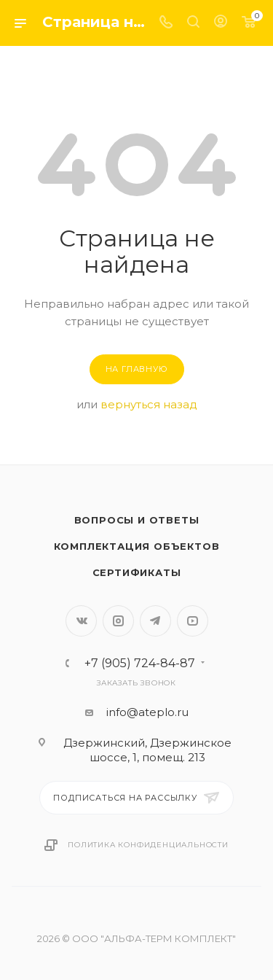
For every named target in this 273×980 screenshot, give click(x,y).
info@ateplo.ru (147, 712)
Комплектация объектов (137, 546)
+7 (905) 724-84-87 (140, 664)
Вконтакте (81, 621)
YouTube (193, 621)
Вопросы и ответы (137, 520)
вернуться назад (149, 404)
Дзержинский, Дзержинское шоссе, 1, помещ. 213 (147, 750)
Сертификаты (137, 572)
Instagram (118, 621)
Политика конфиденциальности (148, 845)
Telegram (155, 621)
